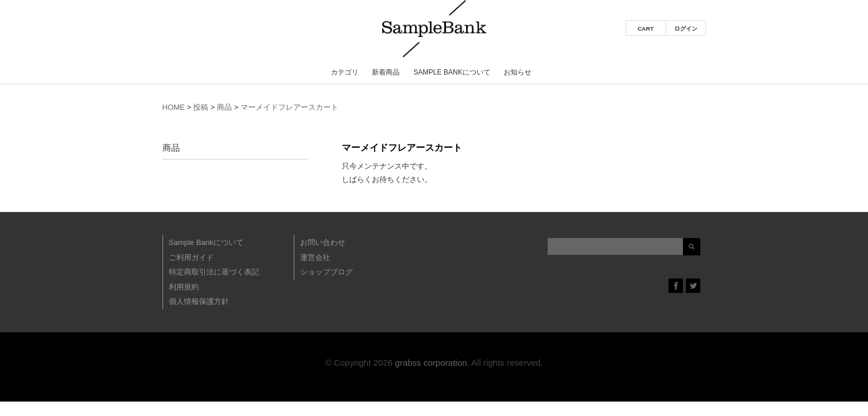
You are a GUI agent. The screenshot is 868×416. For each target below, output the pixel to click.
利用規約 (184, 287)
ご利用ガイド (191, 257)
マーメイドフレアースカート (289, 107)
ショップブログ (326, 272)
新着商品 (386, 72)
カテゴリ (345, 72)
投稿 (201, 107)
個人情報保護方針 (199, 301)
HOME (174, 107)
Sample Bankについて (452, 72)
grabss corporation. (432, 363)
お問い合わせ (323, 242)
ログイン (686, 29)
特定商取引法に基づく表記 (214, 272)
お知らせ (518, 72)
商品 (224, 107)
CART (646, 29)
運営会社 (315, 257)
